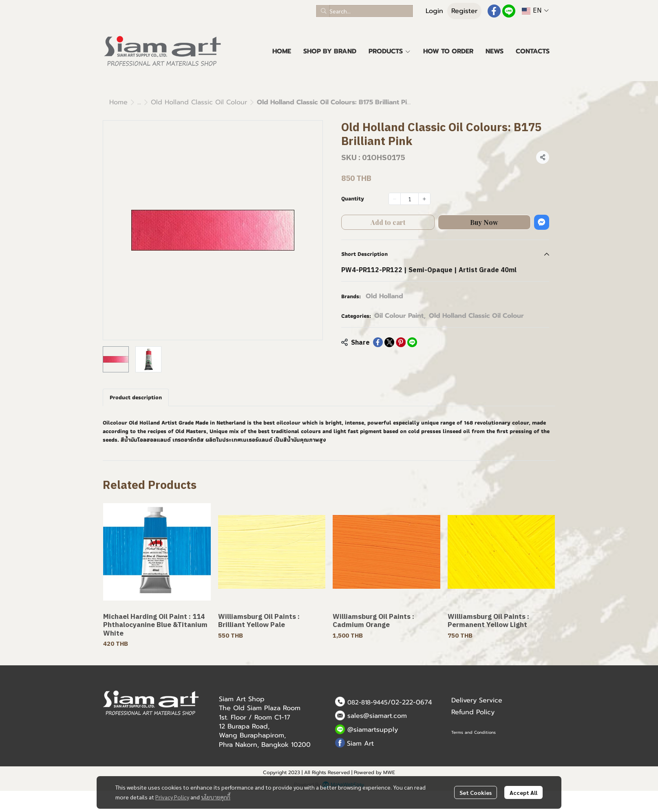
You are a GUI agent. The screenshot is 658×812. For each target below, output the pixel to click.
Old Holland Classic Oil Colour (199, 102)
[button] (364, 11)
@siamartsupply (373, 730)
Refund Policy (473, 712)
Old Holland (384, 296)
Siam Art (360, 744)
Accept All (523, 792)
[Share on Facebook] (378, 342)
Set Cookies (476, 792)
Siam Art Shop (242, 699)
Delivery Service (477, 700)
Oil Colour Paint (400, 316)
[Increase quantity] (424, 199)
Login (434, 11)
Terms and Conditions (474, 732)
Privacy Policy (172, 797)
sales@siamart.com (377, 716)
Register (464, 11)
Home (118, 102)
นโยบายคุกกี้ (216, 797)
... (139, 102)
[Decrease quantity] (395, 199)
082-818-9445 (368, 702)
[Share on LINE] (412, 342)
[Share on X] (389, 342)
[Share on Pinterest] (401, 342)
